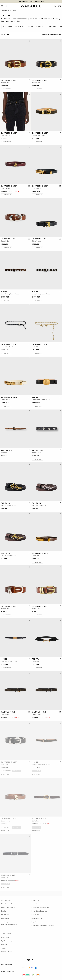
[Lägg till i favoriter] (29, 41)
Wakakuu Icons (7, 952)
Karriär (4, 911)
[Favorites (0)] (55, 6)
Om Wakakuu (6, 900)
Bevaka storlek (6, 774)
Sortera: (51, 35)
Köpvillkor (35, 922)
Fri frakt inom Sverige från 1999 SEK (31, 2)
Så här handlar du (38, 904)
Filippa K (4, 945)
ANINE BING (6, 937)
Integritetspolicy (37, 918)
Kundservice (36, 900)
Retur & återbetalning (39, 911)
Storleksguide (6, 922)
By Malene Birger (7, 941)
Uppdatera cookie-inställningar (43, 926)
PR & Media (5, 915)
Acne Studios (6, 934)
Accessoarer (5, 11)
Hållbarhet (5, 918)
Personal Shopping (8, 908)
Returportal (36, 915)
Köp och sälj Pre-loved (9, 925)
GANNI (4, 948)
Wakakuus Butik (7, 904)
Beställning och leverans (40, 908)
